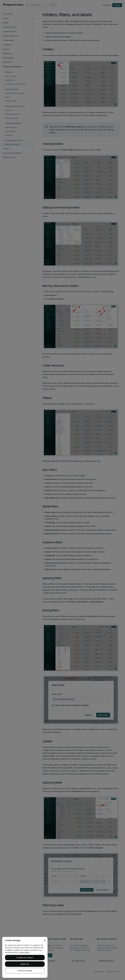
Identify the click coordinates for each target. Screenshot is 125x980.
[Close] (45, 940)
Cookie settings (25, 971)
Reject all (25, 964)
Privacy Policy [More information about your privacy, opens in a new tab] (24, 952)
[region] (25, 957)
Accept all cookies (25, 958)
